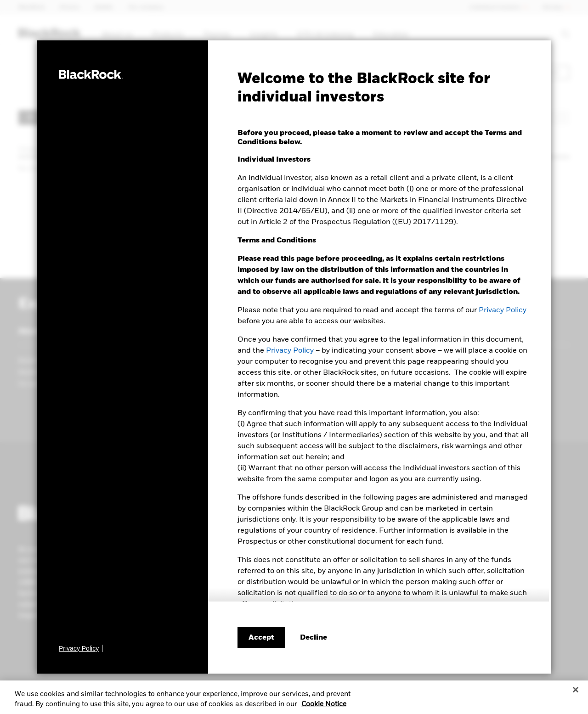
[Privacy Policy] (81, 648)
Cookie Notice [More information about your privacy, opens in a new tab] (324, 707)
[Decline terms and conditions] (314, 638)
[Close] (576, 693)
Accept (261, 638)
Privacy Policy (503, 310)
